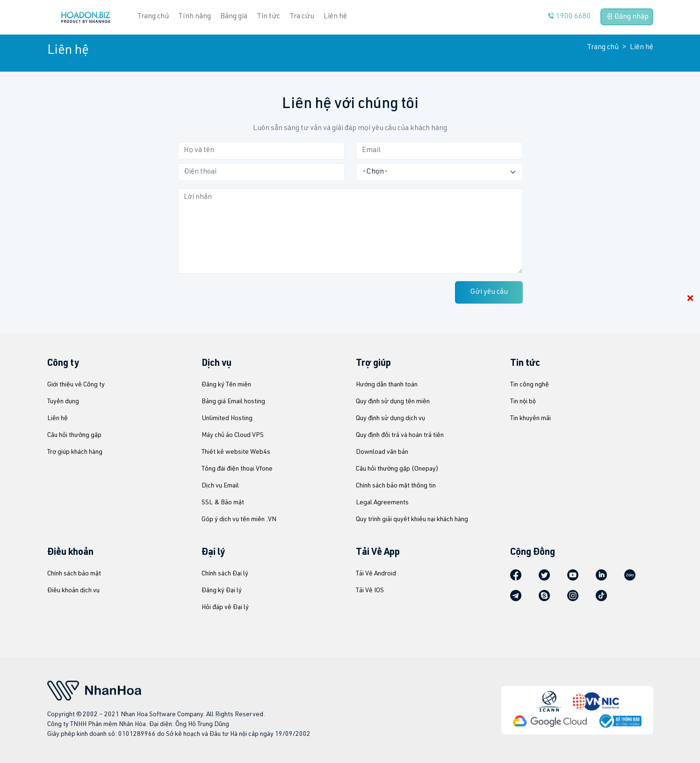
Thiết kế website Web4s (236, 452)
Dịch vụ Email (220, 486)
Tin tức (268, 17)
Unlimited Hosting (227, 419)
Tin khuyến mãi (530, 419)
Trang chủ (603, 48)
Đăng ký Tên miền (226, 385)
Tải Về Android (376, 574)
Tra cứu (302, 17)
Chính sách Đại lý (225, 574)
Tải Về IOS (370, 591)
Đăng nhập (627, 17)
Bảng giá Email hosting (233, 402)
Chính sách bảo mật (74, 574)
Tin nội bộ (523, 402)
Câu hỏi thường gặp (74, 436)
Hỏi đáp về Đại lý (225, 608)
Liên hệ (335, 17)
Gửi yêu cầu (489, 292)
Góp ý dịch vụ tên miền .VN (239, 520)
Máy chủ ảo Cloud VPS (233, 436)
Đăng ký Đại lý (222, 591)
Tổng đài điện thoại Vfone (237, 469)
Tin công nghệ (530, 385)
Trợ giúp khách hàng (75, 452)
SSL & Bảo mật (223, 503)
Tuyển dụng (63, 402)
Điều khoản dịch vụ (73, 591)
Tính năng (195, 17)
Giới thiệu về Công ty (76, 385)
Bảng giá (234, 17)
